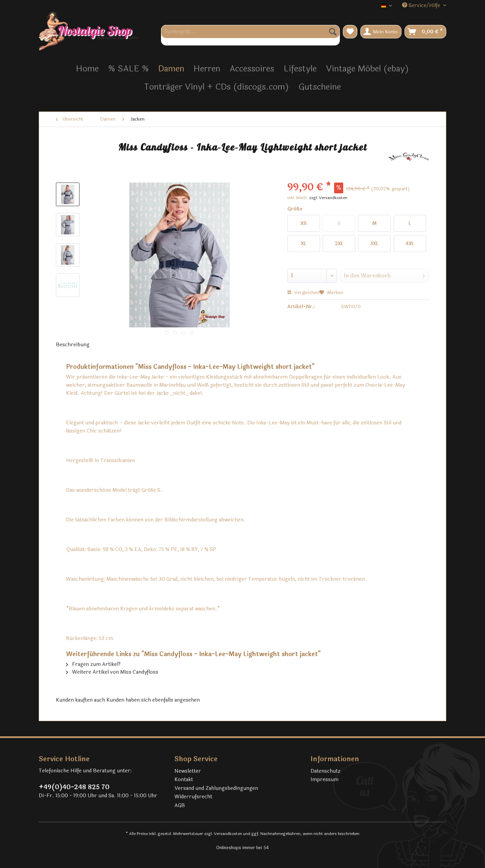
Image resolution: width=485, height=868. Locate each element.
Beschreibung (73, 345)
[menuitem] (250, 35)
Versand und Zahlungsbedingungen (216, 788)
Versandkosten (228, 834)
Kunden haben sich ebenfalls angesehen (153, 700)
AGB (180, 806)
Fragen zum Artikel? (93, 664)
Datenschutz (326, 771)
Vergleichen (303, 293)
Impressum (325, 780)
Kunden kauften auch (80, 700)
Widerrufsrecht (193, 797)
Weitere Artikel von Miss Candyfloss (112, 672)
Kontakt (184, 780)
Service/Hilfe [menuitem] (422, 6)
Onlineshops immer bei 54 (243, 848)
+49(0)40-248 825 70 (74, 787)
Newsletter (188, 771)
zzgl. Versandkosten (328, 198)
